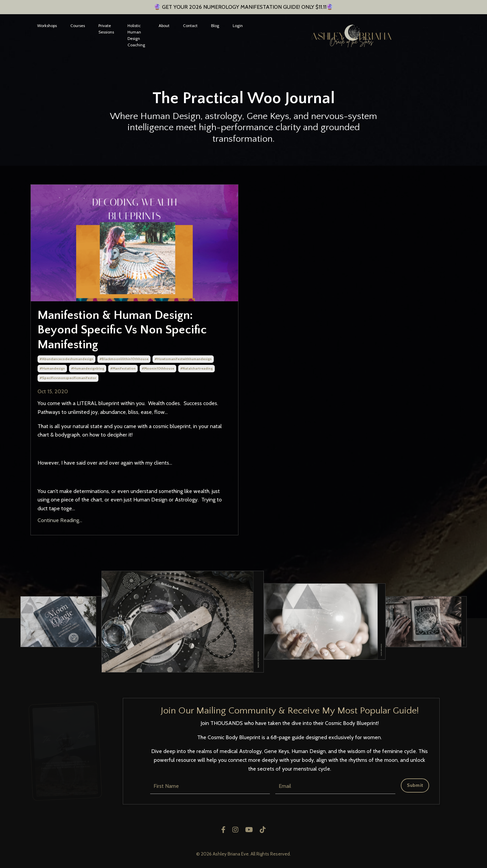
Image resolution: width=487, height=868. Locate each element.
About (164, 26)
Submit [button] (415, 785)
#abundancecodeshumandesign (66, 359)
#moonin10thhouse (158, 368)
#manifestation (123, 368)
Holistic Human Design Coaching (136, 35)
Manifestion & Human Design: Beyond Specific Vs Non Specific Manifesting (122, 330)
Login (238, 26)
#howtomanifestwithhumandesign (183, 359)
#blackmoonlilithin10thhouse (124, 359)
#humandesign (52, 368)
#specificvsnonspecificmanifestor (68, 378)
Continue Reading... (60, 520)
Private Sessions (106, 29)
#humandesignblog (88, 368)
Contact (190, 26)
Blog (215, 26)
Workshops (47, 26)
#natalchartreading (196, 368)
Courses (78, 26)
